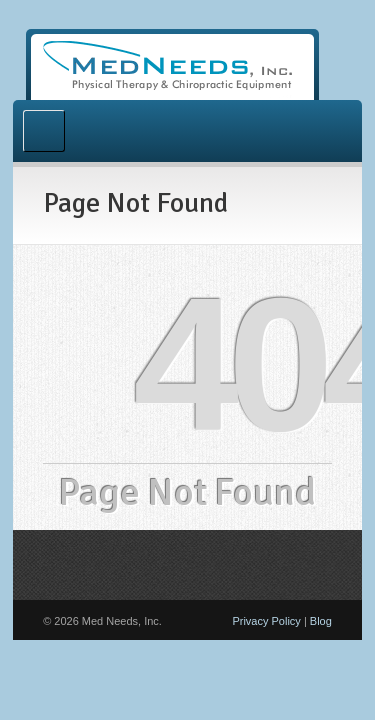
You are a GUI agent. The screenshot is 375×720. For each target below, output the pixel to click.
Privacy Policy (266, 621)
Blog (321, 621)
